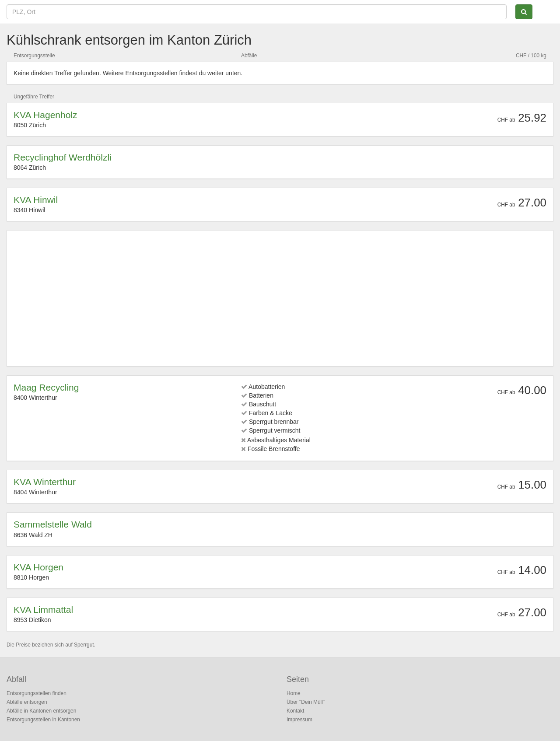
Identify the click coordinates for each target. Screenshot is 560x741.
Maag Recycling (46, 387)
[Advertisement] (276, 298)
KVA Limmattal (43, 610)
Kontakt (295, 711)
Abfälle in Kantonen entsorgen (41, 711)
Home (294, 693)
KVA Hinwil (36, 200)
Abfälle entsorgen (27, 702)
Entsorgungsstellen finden (37, 693)
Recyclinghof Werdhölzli (63, 157)
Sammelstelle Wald (53, 524)
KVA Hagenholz (45, 115)
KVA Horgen (38, 567)
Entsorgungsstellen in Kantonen (43, 720)
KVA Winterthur (45, 482)
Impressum (299, 720)
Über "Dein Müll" (306, 702)
